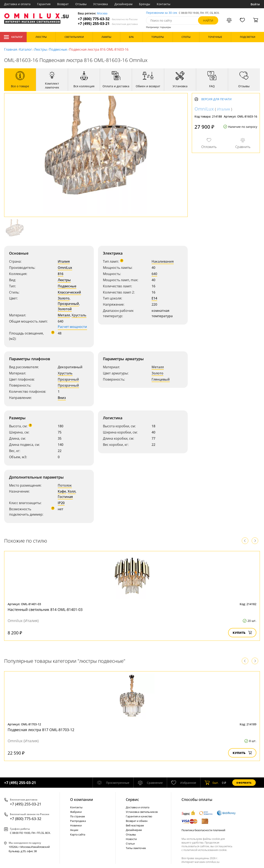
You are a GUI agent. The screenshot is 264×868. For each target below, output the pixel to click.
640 (154, 274)
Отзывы (81, 4)
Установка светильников (142, 812)
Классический (69, 292)
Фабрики (76, 812)
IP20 (61, 503)
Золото (64, 298)
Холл (72, 491)
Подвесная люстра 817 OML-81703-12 (41, 730)
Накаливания (163, 261)
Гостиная (65, 497)
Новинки (76, 825)
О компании (82, 799)
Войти (255, 4)
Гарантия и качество (139, 816)
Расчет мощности (72, 327)
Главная (11, 49)
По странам (78, 816)
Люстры (40, 49)
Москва (102, 13)
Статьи (130, 844)
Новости (131, 839)
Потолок (65, 485)
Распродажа (78, 821)
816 (61, 274)
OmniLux (65, 268)
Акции (74, 830)
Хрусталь (79, 315)
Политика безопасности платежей (203, 830)
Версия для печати (216, 99)
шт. (212, 783)
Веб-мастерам (135, 825)
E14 (154, 298)
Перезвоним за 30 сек (162, 13)
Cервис (132, 799)
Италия (64, 261)
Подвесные (58, 49)
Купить (242, 633)
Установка (101, 4)
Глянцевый (161, 379)
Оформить (244, 783)
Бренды (145, 4)
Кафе (62, 491)
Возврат (63, 4)
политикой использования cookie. (205, 850)
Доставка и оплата (17, 4)
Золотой (65, 309)
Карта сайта (78, 834)
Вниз (62, 398)
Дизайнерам (123, 4)
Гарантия (44, 4)
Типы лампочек (136, 848)
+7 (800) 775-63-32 (108, 19)
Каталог (13, 37)
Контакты (164, 4)
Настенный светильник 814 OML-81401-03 (45, 609)
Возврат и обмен (137, 821)
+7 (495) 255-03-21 (108, 24)
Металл (64, 315)
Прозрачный (68, 304)
